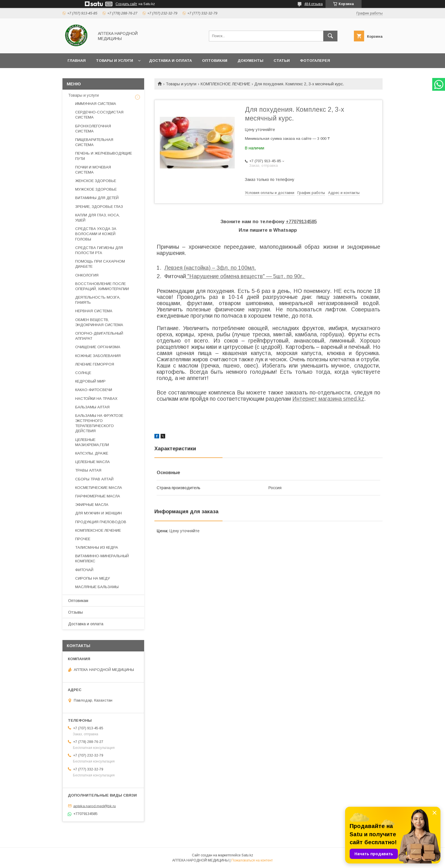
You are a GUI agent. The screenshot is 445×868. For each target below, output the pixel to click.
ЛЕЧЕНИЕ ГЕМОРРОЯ (95, 364)
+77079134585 (301, 222)
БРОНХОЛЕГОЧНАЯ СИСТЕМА (93, 129)
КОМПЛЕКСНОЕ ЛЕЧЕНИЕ (225, 84)
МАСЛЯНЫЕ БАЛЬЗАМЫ (97, 587)
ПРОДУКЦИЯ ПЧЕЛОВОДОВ (101, 522)
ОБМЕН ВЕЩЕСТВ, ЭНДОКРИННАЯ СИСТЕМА (99, 322)
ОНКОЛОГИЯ (87, 275)
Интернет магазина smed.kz (328, 399)
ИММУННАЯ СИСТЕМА (96, 104)
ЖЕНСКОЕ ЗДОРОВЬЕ (96, 181)
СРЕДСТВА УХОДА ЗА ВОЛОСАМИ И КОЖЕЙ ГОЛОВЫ (96, 234)
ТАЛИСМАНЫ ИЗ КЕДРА (97, 547)
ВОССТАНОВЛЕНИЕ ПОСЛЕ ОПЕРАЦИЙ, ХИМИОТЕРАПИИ (102, 286)
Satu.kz (247, 855)
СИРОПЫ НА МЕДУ (93, 578)
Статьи (282, 61)
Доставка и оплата (170, 61)
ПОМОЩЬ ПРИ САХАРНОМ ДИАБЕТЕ (100, 264)
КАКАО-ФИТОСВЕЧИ (94, 390)
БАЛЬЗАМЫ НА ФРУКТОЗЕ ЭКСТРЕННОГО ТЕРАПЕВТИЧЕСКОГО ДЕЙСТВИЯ (99, 423)
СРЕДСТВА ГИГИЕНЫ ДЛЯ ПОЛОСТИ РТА (99, 250)
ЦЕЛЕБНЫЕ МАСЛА (93, 462)
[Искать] (330, 36)
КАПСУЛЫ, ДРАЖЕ (92, 453)
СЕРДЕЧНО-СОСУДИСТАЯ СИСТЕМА (99, 115)
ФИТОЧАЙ (84, 570)
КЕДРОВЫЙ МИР (90, 381)
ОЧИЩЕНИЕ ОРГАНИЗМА (98, 347)
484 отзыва (313, 4)
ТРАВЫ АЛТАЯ (88, 470)
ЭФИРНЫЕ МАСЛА (92, 505)
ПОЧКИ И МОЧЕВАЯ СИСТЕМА (93, 170)
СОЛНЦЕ (83, 373)
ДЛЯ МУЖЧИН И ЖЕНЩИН (98, 513)
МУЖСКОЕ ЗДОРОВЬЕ (96, 189)
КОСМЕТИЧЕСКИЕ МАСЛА (99, 488)
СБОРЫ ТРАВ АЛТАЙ (94, 479)
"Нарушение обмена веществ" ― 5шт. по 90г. (246, 276)
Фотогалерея (315, 61)
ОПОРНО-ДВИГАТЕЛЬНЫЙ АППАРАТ (99, 336)
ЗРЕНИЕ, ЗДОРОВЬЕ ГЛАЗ (99, 207)
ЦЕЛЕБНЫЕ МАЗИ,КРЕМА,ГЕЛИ (92, 442)
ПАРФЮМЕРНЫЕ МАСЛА (98, 496)
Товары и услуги (115, 61)
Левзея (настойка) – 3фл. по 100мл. (210, 268)
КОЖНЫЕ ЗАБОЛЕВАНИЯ (98, 356)
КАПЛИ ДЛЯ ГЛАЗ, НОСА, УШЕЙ (97, 218)
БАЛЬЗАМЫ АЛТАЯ (92, 407)
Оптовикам (215, 61)
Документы (250, 61)
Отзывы (75, 612)
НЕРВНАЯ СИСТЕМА (94, 311)
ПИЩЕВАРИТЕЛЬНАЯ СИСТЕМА (94, 142)
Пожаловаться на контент (252, 860)
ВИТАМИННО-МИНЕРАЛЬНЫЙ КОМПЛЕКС (102, 558)
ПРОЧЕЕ (83, 539)
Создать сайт (126, 4)
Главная (77, 61)
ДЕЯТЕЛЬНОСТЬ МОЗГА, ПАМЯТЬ (98, 300)
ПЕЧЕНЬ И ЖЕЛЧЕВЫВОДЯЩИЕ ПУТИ (104, 156)
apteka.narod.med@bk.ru (95, 806)
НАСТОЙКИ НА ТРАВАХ (96, 399)
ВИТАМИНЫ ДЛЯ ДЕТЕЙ (97, 198)
